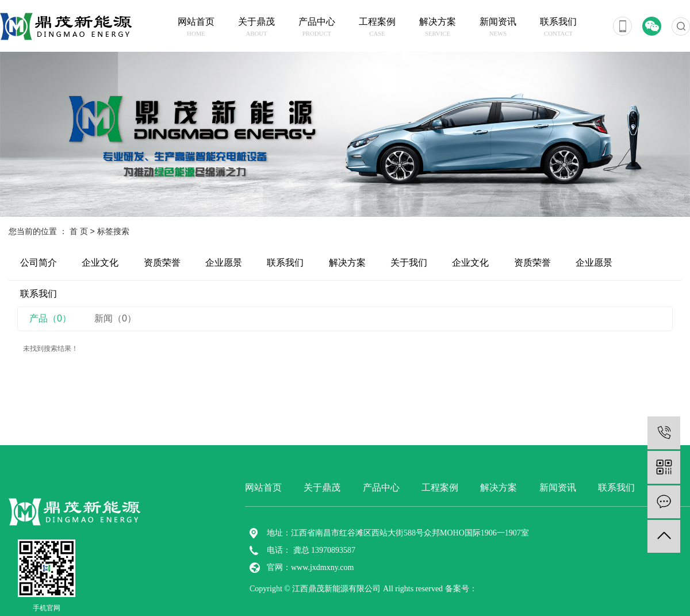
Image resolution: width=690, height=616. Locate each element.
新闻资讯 (498, 28)
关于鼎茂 (257, 28)
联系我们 (559, 28)
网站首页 (196, 28)
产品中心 (317, 28)
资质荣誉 (162, 263)
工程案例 (377, 28)
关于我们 (409, 263)
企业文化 (100, 263)
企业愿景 (224, 263)
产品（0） (50, 318)
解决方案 (438, 28)
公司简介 (39, 263)
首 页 (79, 231)
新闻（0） (115, 318)
